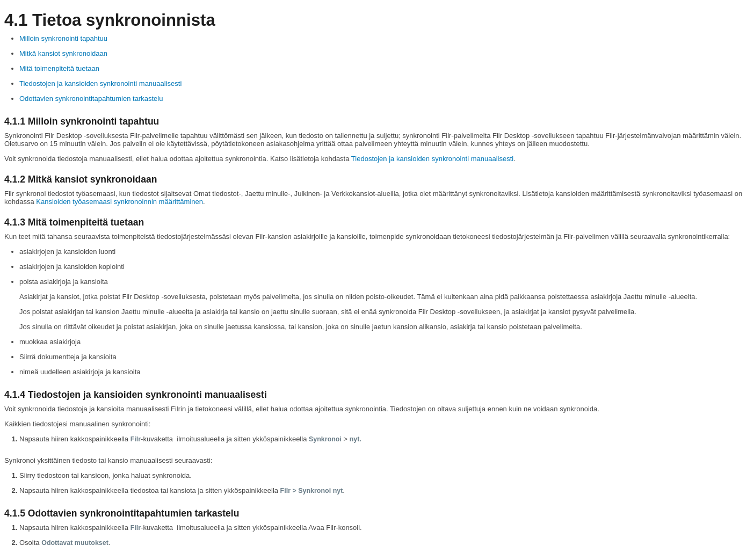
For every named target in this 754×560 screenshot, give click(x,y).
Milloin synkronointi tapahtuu (63, 38)
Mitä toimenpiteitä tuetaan (59, 68)
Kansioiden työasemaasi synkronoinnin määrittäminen (119, 202)
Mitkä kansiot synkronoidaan (63, 53)
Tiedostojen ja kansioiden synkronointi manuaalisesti (100, 83)
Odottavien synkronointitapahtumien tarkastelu (91, 99)
